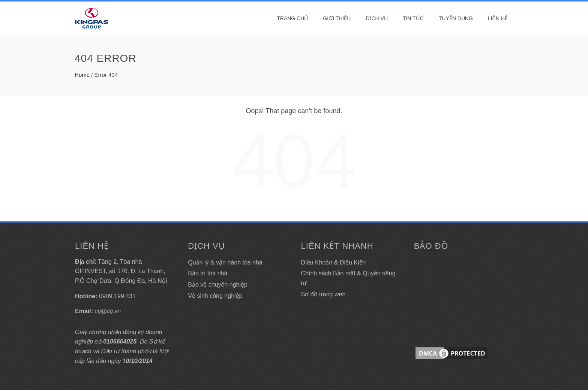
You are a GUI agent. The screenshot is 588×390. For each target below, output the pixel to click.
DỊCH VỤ (377, 18)
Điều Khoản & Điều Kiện (334, 262)
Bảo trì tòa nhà (208, 273)
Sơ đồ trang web (323, 294)
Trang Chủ (292, 18)
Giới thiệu (337, 18)
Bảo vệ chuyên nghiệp (218, 285)
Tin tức (413, 18)
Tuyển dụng (456, 18)
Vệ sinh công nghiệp (215, 296)
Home (82, 75)
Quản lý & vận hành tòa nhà (225, 262)
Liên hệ (498, 18)
